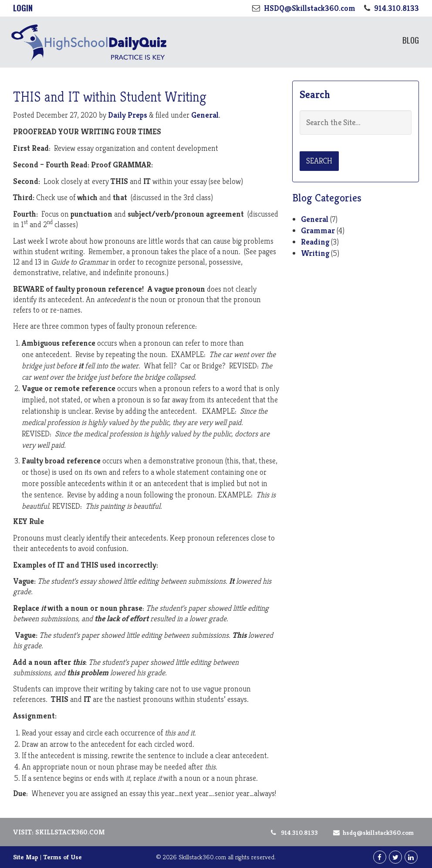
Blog (411, 40)
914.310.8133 (294, 832)
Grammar (318, 230)
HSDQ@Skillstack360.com (372, 832)
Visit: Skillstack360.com (59, 832)
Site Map (26, 857)
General (205, 115)
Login (23, 8)
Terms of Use (62, 857)
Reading (315, 242)
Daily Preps (128, 115)
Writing (315, 253)
